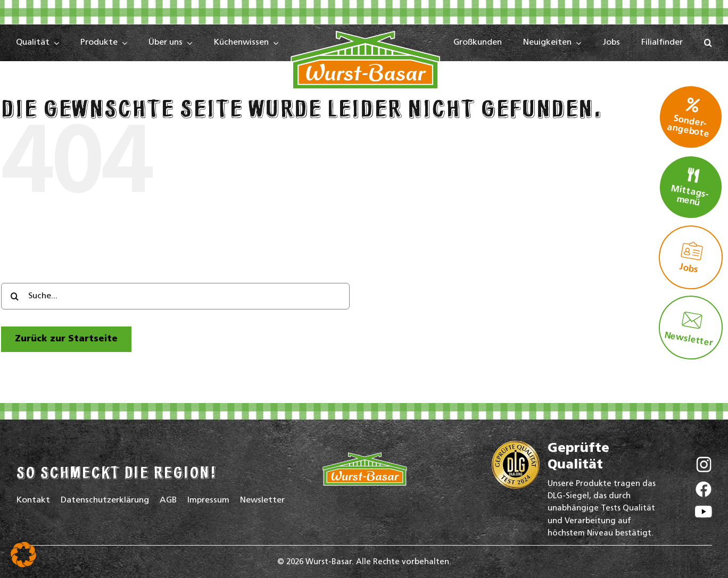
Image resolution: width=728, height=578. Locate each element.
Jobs (691, 257)
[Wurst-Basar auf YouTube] (704, 514)
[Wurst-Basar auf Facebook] (704, 492)
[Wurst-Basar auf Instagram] (704, 467)
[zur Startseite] (66, 339)
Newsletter (689, 328)
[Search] (14, 296)
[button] (708, 43)
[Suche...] (175, 296)
